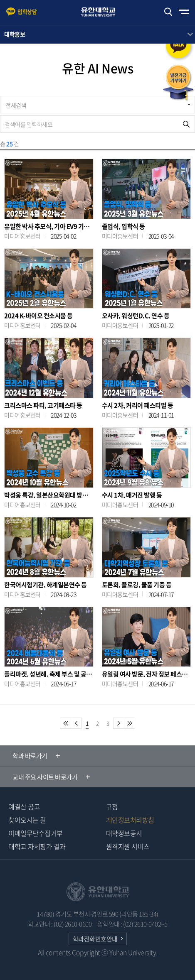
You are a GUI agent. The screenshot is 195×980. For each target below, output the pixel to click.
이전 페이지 (76, 723)
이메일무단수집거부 (36, 833)
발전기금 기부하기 (178, 83)
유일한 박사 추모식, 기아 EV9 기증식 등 (49, 227)
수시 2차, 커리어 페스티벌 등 (138, 405)
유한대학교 (102, 12)
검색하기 (168, 12)
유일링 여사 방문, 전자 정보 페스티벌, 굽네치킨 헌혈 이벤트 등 (147, 674)
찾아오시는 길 (27, 820)
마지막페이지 (130, 723)
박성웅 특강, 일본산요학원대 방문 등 (49, 495)
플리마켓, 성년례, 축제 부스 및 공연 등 (49, 674)
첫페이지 (65, 723)
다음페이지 (119, 723)
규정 (112, 806)
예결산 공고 (24, 806)
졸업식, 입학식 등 (123, 227)
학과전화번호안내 (95, 939)
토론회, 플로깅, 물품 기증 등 (137, 585)
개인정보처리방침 (130, 820)
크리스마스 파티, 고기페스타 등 (43, 405)
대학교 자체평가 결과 (37, 846)
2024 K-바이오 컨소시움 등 (38, 316)
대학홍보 (15, 34)
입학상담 (27, 11)
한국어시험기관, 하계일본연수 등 (46, 585)
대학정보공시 (124, 833)
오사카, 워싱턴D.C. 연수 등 (136, 316)
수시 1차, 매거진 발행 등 (132, 495)
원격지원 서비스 (128, 846)
